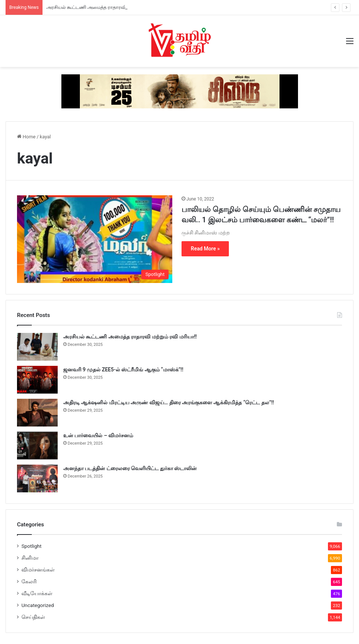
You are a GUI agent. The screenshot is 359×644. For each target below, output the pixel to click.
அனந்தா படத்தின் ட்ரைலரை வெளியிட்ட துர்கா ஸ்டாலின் (130, 468)
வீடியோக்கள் (37, 593)
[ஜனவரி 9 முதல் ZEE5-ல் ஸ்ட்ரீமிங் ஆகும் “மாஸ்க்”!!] (37, 380)
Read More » (205, 249)
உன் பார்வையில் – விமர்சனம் (98, 435)
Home (26, 137)
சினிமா (30, 558)
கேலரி (29, 581)
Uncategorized (38, 605)
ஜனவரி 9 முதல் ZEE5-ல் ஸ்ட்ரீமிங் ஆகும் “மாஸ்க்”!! (123, 370)
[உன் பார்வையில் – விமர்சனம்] (37, 446)
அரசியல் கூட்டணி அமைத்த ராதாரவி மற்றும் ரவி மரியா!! (108, 7)
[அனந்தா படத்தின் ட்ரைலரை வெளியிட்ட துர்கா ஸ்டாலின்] (37, 478)
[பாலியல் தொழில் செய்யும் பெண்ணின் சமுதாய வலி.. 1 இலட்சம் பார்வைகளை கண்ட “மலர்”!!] (95, 239)
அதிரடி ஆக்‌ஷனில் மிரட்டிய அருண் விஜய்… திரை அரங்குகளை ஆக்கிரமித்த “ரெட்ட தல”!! (169, 402)
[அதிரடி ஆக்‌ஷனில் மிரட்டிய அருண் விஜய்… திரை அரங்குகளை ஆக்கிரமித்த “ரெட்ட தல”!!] (37, 413)
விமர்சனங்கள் (38, 570)
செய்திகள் (33, 617)
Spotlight (31, 546)
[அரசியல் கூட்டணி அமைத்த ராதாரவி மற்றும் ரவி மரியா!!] (37, 347)
